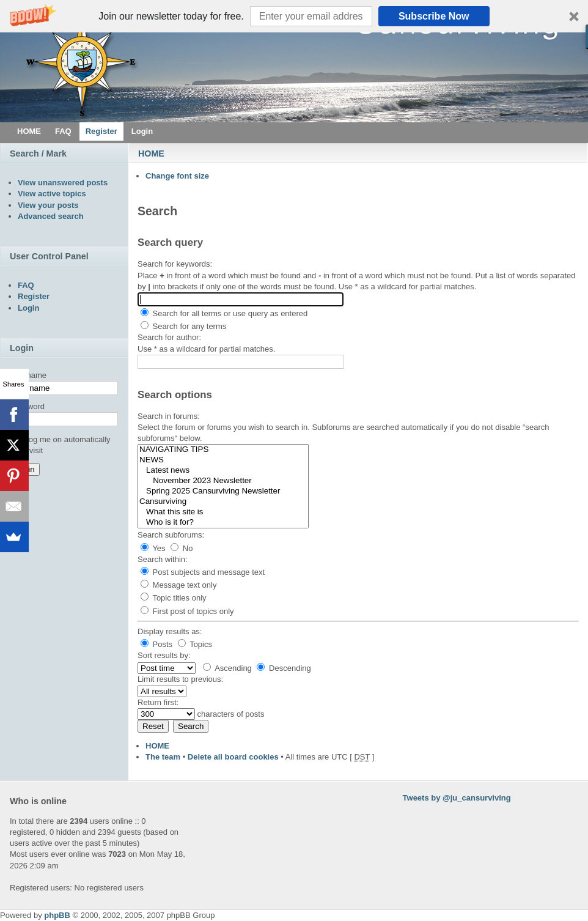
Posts (156, 644)
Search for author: (169, 337)
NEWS (223, 460)
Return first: (158, 702)
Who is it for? (223, 523)
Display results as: (170, 631)
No (182, 548)
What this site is (223, 512)
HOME (151, 153)
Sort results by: (164, 655)
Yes (153, 548)
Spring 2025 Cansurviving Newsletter (223, 491)
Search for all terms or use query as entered (224, 313)
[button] (294, 16)
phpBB (57, 915)
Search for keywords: (175, 264)
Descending (284, 668)
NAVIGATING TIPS (223, 450)
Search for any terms (183, 326)
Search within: (163, 559)
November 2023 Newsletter (223, 481)
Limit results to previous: (180, 679)
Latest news (223, 471)
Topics (195, 644)
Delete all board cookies (233, 757)
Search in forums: (169, 416)
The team (163, 757)
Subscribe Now (434, 16)
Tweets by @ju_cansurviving (457, 798)
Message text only (178, 585)
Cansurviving (223, 502)
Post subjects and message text (203, 572)
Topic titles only (174, 598)
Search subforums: (171, 535)
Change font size (177, 176)
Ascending (227, 668)
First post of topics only (187, 611)
